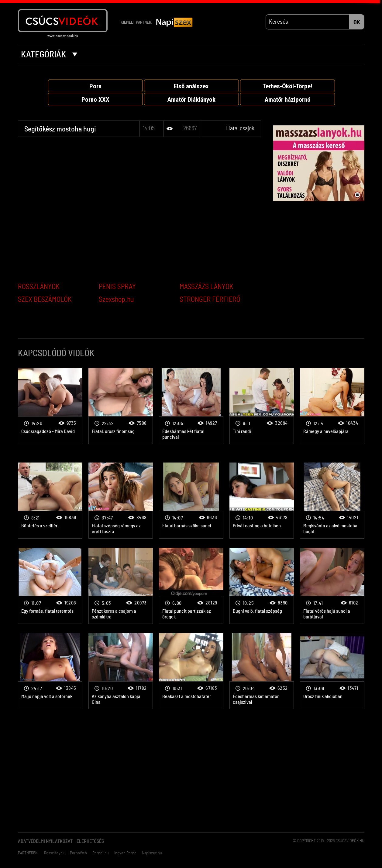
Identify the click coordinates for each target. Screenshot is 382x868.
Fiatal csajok (240, 128)
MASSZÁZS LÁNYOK (206, 287)
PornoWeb (78, 853)
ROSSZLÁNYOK (39, 287)
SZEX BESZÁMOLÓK (45, 300)
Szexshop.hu (116, 300)
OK (357, 22)
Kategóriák (49, 55)
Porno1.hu (101, 853)
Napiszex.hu (152, 853)
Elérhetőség (90, 841)
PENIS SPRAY (117, 287)
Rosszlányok (54, 853)
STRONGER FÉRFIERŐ (210, 300)
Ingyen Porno (125, 853)
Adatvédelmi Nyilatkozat (45, 841)
